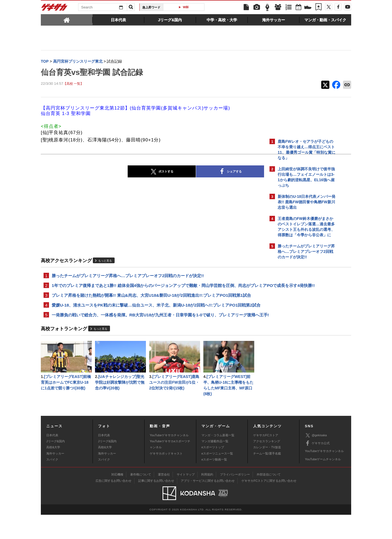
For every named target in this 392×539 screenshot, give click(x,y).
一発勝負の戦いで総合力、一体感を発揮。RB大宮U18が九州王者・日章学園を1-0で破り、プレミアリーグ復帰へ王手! (154, 334)
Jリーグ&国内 (56, 465)
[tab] (67, 20)
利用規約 (207, 499)
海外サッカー (55, 478)
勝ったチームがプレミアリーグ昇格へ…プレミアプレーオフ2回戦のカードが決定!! (128, 276)
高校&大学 (53, 471)
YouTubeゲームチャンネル (323, 483)
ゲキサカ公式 (317, 468)
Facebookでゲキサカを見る (300, 356)
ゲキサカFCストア (266, 459)
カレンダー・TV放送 (267, 471)
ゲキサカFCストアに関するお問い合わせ (269, 505)
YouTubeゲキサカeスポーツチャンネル (170, 468)
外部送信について (269, 499)
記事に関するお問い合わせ (156, 505)
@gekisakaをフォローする (300, 345)
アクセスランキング (267, 465)
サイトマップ (186, 499)
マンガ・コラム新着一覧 (218, 459)
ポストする (114, 172)
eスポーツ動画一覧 (214, 484)
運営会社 (164, 499)
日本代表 (52, 459)
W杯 (186, 7)
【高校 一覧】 (73, 84)
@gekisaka (316, 460)
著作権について (141, 499)
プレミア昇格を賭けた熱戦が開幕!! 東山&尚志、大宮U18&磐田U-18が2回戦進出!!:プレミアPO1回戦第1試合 (151, 303)
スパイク (52, 484)
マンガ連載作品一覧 (215, 465)
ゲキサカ (54, 9)
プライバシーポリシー (235, 499)
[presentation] (67, 20)
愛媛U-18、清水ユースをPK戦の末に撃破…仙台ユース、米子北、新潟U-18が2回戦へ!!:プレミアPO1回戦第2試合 (152, 317)
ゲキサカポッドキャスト (166, 478)
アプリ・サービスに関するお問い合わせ (208, 505)
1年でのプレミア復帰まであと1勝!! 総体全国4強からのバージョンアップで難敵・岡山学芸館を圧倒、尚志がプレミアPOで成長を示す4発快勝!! (153, 290)
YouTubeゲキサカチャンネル (169, 459)
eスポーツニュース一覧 (217, 478)
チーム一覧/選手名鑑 (267, 478)
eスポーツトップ (213, 471)
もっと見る (105, 261)
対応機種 (117, 499)
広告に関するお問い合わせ (114, 505)
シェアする (182, 172)
